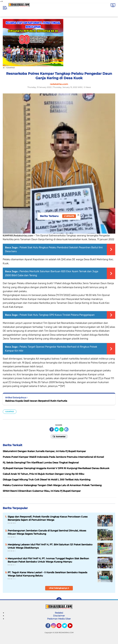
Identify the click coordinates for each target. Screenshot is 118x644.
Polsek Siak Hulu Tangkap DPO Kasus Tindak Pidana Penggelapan (57, 315)
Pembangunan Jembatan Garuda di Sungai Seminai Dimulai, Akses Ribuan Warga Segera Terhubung (47, 532)
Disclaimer (59, 616)
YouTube (72, 627)
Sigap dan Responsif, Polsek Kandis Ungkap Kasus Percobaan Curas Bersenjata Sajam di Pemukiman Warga (48, 518)
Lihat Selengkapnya (59, 588)
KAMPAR (10, 412)
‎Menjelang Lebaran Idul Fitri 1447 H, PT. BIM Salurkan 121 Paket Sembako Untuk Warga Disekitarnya (50, 546)
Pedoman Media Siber (59, 619)
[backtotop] (59, 600)
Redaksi (59, 613)
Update (69, 216)
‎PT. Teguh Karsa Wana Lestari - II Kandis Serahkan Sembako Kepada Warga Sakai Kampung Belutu (47, 574)
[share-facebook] (52, 429)
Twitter (66, 627)
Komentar (59, 436)
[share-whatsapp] (61, 429)
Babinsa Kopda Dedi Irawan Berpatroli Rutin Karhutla (36, 401)
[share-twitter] (57, 429)
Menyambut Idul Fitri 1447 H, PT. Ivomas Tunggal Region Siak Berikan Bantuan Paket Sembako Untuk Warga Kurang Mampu (48, 560)
